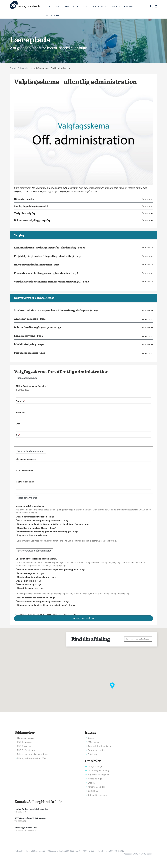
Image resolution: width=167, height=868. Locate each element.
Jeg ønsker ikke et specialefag (32, 535)
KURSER (115, 6)
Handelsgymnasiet (26, 738)
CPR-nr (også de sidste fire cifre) (31, 386)
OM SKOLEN (52, 16)
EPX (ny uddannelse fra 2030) (32, 758)
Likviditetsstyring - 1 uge (30, 585)
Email (18, 424)
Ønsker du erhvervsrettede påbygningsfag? (36, 559)
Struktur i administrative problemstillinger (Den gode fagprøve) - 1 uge (52, 570)
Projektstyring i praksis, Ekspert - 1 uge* (37, 528)
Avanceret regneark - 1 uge (31, 573)
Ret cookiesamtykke (97, 795)
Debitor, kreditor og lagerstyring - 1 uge (37, 577)
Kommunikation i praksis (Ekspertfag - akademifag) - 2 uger (47, 605)
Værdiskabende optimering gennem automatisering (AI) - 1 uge (48, 532)
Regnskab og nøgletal (98, 775)
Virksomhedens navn (26, 459)
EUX (57, 6)
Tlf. (17, 435)
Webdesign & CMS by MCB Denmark (138, 854)
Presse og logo (95, 779)
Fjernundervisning (96, 750)
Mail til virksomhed (25, 482)
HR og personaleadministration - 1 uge (37, 598)
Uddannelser (25, 732)
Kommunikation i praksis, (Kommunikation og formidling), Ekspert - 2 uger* (54, 524)
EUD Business (24, 746)
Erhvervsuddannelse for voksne (33, 754)
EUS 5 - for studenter (27, 750)
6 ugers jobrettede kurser (100, 746)
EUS (85, 6)
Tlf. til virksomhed (24, 471)
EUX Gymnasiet (25, 742)
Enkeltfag (92, 754)
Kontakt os (93, 791)
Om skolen (93, 761)
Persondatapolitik (96, 787)
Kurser (91, 732)
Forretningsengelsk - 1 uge (31, 588)
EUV (76, 6)
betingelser (72, 614)
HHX (48, 6)
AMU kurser (93, 742)
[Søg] (151, 6)
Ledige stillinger (95, 767)
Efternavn (20, 412)
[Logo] (26, 5)
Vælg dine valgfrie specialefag (30, 506)
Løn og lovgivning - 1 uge (30, 581)
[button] (112, 686)
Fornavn (20, 401)
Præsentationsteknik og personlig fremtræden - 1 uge (44, 521)
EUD (66, 6)
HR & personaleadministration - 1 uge (36, 517)
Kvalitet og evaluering (98, 771)
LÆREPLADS (99, 6)
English (91, 783)
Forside (13, 68)
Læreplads (25, 68)
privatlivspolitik (59, 614)
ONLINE (129, 6)
